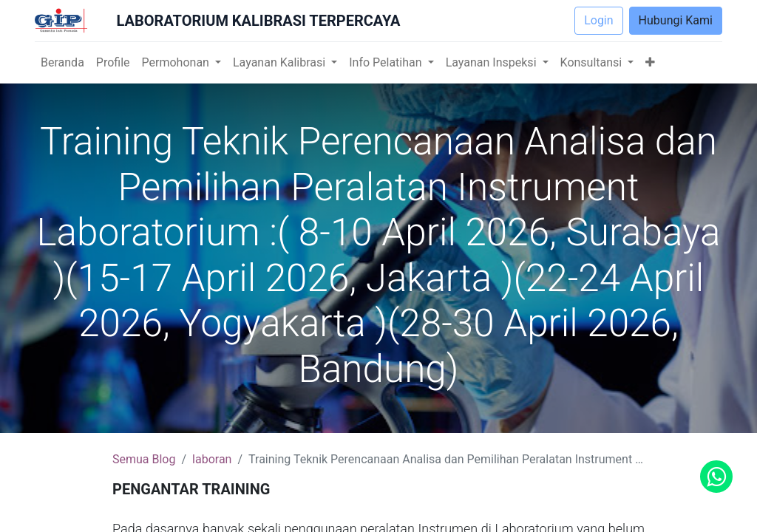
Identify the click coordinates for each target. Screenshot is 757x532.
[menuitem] (62, 63)
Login (598, 20)
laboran (212, 459)
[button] (650, 63)
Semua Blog (144, 459)
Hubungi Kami (676, 20)
